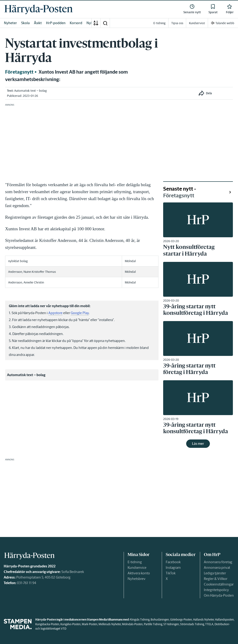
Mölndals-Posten (132, 624)
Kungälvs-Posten (71, 624)
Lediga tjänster (215, 573)
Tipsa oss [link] (177, 23)
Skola (25, 23)
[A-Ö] (96, 23)
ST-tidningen (171, 624)
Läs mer (198, 444)
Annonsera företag (218, 562)
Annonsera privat (217, 568)
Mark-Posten (90, 624)
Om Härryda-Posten (219, 595)
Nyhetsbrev (137, 579)
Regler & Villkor (216, 579)
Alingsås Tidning (139, 620)
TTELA (209, 624)
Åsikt (38, 23)
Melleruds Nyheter (110, 624)
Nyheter (10, 23)
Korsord (76, 23)
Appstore (55, 313)
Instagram (173, 568)
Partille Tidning (153, 624)
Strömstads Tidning (192, 624)
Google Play (80, 313)
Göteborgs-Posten (181, 620)
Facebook (173, 562)
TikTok (171, 573)
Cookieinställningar (219, 584)
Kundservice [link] (197, 23)
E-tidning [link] (159, 23)
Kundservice (137, 568)
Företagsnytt (19, 72)
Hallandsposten (224, 620)
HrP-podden (56, 23)
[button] (105, 23)
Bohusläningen (160, 620)
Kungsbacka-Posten (47, 624)
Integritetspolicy (216, 590)
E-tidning (135, 562)
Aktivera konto (139, 573)
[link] (39, 9)
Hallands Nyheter (203, 620)
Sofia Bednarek (73, 572)
